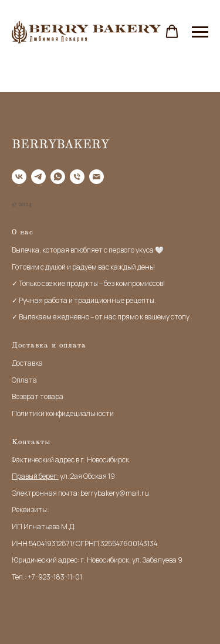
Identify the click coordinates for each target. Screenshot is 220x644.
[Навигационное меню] (200, 32)
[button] (172, 32)
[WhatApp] (58, 177)
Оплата (24, 380)
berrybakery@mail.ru (115, 493)
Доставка (27, 363)
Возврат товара (38, 396)
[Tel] (77, 177)
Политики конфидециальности (63, 413)
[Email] (97, 177)
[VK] (19, 177)
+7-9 (35, 577)
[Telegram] (38, 177)
